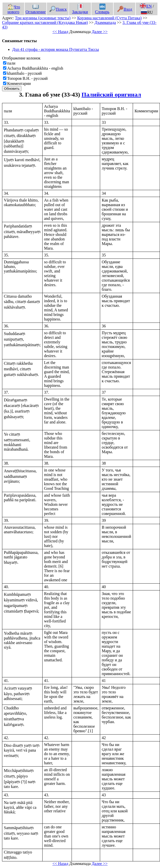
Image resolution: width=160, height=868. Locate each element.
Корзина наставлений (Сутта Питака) (109, 18)
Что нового (14, 9)
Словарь (102, 9)
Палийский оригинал (111, 95)
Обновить (12, 89)
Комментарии (19, 83)
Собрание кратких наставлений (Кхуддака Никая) (45, 22)
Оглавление (36, 9)
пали (11, 63)
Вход (125, 9)
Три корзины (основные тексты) (43, 18)
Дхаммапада (105, 22)
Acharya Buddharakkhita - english (35, 68)
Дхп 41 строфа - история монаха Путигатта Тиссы (56, 49)
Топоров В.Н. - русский (27, 78)
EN (146, 6)
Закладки (80, 9)
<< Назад (60, 32)
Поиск (58, 9)
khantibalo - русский (24, 73)
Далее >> (100, 32)
